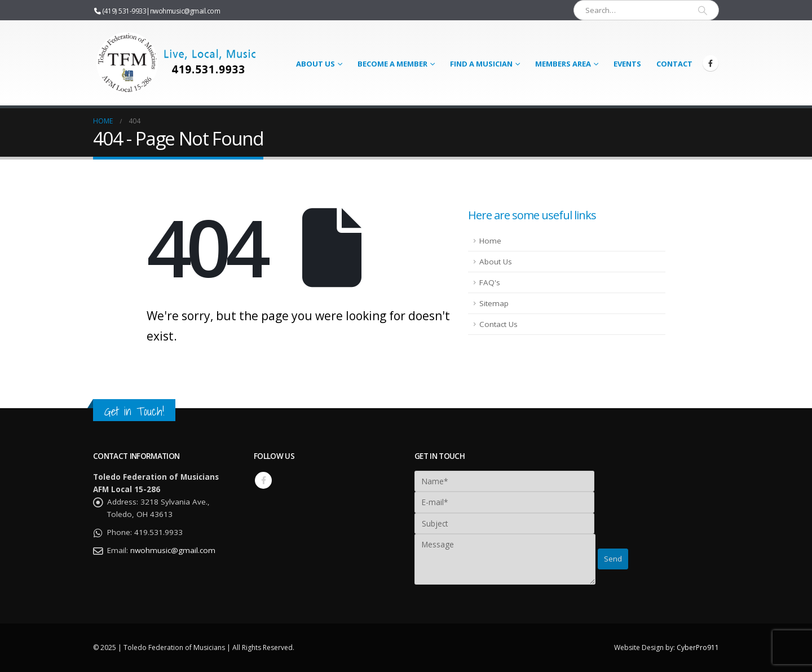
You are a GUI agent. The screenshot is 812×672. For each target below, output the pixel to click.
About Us (315, 64)
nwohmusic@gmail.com (185, 11)
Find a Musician (481, 64)
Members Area (563, 64)
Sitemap (494, 303)
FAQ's (490, 282)
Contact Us (498, 324)
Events (627, 64)
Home (490, 241)
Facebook (263, 480)
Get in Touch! (134, 411)
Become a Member (392, 64)
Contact (674, 64)
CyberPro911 (698, 647)
